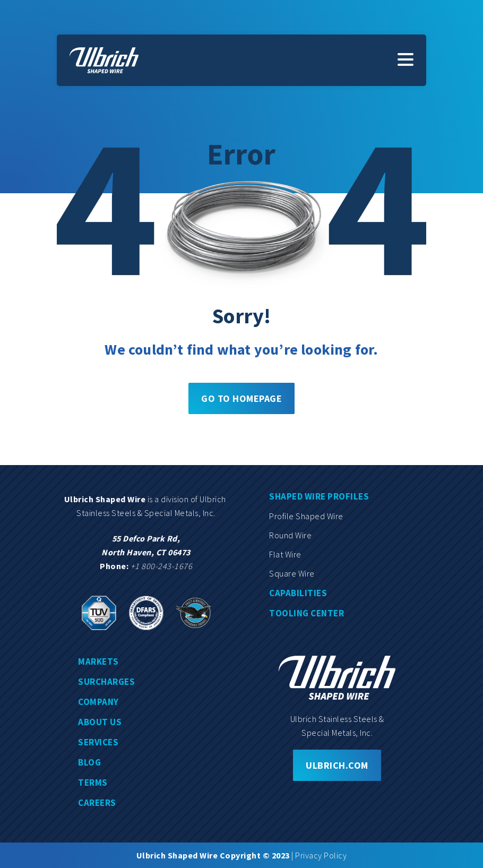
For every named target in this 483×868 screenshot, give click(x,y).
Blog (89, 762)
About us (100, 722)
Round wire (290, 535)
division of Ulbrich (194, 499)
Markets (98, 661)
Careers (97, 803)
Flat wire (285, 554)
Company (98, 702)
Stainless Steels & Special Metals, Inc (145, 513)
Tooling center (307, 613)
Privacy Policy (321, 855)
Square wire (292, 573)
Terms (93, 783)
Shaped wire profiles (319, 496)
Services (98, 742)
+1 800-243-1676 (162, 566)
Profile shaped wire (306, 516)
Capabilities (298, 593)
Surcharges (106, 682)
